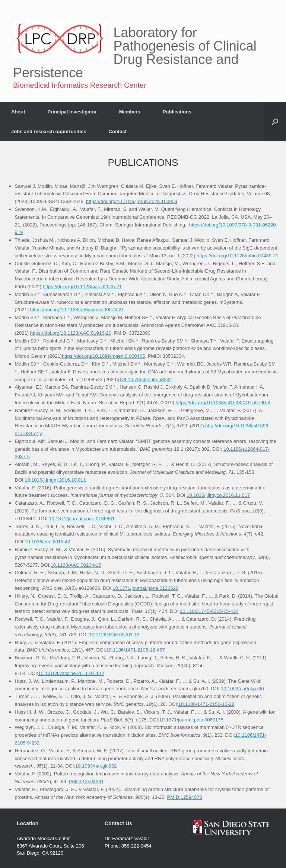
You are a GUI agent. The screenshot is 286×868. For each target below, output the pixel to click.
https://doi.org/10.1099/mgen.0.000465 (103, 356)
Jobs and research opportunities (49, 131)
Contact (118, 131)
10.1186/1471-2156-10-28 (206, 704)
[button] (275, 122)
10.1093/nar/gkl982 (96, 766)
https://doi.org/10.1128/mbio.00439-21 (238, 256)
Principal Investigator (72, 112)
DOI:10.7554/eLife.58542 (145, 380)
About (18, 112)
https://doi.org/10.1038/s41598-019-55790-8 (223, 403)
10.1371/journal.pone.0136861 (82, 519)
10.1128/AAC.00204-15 (76, 565)
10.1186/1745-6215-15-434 (209, 611)
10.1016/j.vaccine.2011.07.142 (71, 673)
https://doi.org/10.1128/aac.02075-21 (82, 287)
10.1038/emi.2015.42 (47, 542)
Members (130, 112)
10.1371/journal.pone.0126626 (146, 588)
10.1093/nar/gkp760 (242, 689)
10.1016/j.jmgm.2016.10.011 (55, 480)
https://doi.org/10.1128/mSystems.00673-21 (77, 310)
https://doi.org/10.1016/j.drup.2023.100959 (132, 201)
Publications (177, 112)
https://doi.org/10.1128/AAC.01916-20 (71, 333)
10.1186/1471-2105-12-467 (136, 650)
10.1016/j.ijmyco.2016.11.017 (218, 495)
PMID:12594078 (185, 797)
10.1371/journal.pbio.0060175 (191, 720)
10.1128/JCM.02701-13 (114, 635)
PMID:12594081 (86, 782)
